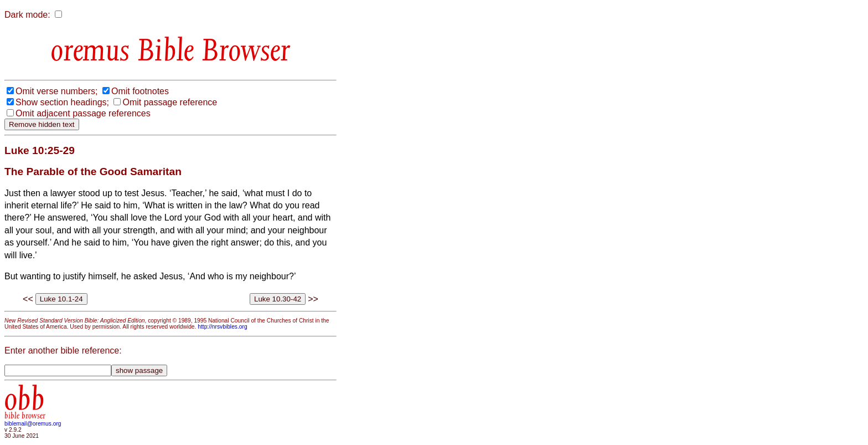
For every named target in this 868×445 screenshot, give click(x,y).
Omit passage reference (170, 102)
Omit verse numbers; (56, 91)
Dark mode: (27, 15)
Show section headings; (62, 102)
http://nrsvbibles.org (222, 327)
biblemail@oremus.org (33, 424)
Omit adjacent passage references (83, 113)
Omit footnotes (140, 91)
